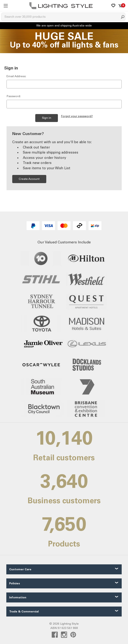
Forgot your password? (77, 116)
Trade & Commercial (24, 612)
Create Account (29, 179)
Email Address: (16, 76)
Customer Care (20, 569)
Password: (14, 96)
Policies (15, 583)
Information (18, 597)
